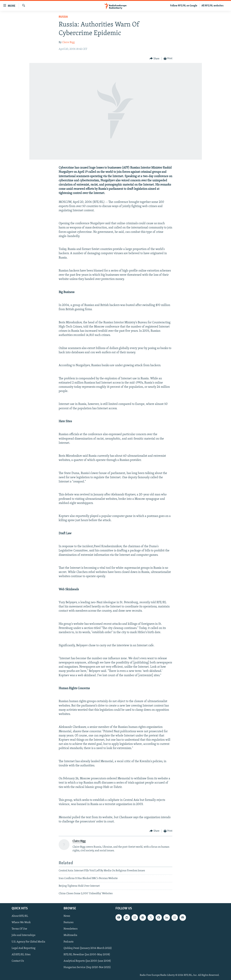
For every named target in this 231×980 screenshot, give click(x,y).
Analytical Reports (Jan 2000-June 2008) (87, 961)
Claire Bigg (68, 42)
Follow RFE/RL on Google (184, 6)
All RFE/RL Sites (21, 954)
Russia (63, 17)
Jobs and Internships (24, 935)
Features (69, 922)
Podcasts (69, 942)
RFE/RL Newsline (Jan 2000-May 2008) (87, 954)
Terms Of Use (19, 929)
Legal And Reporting (24, 948)
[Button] (155, 59)
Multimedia (70, 935)
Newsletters (71, 929)
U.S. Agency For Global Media (28, 942)
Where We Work (21, 922)
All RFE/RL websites (213, 6)
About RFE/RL (20, 916)
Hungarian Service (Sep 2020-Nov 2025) (87, 967)
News (67, 916)
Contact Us (18, 961)
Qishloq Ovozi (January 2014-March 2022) (88, 948)
